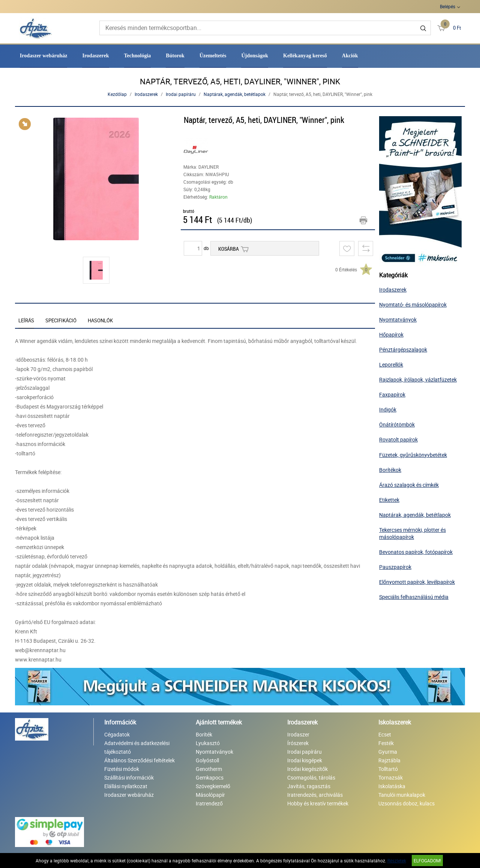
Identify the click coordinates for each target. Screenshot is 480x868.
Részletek (397, 861)
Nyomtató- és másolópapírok (413, 305)
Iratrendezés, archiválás (315, 795)
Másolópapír (210, 795)
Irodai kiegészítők (307, 769)
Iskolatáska (392, 786)
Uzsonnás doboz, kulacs (406, 803)
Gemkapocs (210, 777)
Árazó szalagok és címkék (409, 485)
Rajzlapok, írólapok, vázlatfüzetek (418, 379)
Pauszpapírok (395, 567)
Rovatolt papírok (398, 439)
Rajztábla (389, 760)
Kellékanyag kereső (305, 56)
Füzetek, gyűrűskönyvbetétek (413, 455)
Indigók (388, 409)
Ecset (385, 734)
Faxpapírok (392, 394)
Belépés (448, 6)
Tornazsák (391, 777)
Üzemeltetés (213, 56)
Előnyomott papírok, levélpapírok (417, 582)
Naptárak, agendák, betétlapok (235, 94)
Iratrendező (209, 803)
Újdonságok (255, 56)
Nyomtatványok (398, 320)
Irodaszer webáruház (44, 56)
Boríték (204, 734)
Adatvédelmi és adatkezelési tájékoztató (137, 747)
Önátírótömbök (397, 424)
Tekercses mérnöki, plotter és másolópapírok (412, 533)
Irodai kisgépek (305, 760)
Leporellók (391, 364)
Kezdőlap (117, 94)
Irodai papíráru (181, 94)
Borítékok (390, 470)
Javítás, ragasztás (309, 786)
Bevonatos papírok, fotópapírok (416, 552)
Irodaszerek (95, 56)
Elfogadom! (427, 861)
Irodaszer (298, 734)
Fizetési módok (122, 769)
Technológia (138, 56)
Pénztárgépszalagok (403, 349)
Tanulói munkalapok (402, 795)
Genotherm (209, 769)
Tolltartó (388, 769)
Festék (386, 743)
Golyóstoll (207, 760)
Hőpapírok (391, 334)
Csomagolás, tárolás (311, 777)
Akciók (350, 56)
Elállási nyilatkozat (126, 786)
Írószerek (298, 743)
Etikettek (389, 500)
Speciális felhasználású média (414, 597)
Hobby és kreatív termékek (318, 803)
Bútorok (175, 56)
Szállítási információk (129, 777)
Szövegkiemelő (213, 786)
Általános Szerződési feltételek (139, 760)
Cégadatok (117, 734)
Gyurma (388, 752)
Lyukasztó (208, 743)
